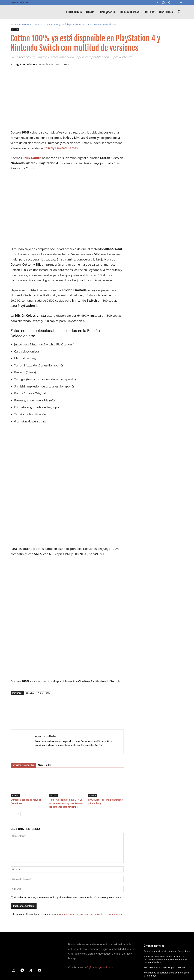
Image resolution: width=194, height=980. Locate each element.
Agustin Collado (25, 64)
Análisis (93, 746)
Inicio (13, 24)
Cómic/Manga (107, 12)
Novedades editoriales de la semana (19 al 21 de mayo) (167, 925)
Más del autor (44, 716)
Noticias (39, 24)
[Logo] (26, 12)
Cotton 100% (44, 644)
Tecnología (166, 12)
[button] (179, 12)
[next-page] (18, 764)
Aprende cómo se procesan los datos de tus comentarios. (91, 865)
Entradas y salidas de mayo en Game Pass (167, 902)
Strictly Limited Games (61, 148)
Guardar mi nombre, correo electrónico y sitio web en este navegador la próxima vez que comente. (68, 848)
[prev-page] (13, 764)
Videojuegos (74, 12)
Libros (90, 12)
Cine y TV (149, 12)
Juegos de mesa (130, 12)
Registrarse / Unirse (20, 2)
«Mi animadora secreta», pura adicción (165, 918)
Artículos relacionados (23, 716)
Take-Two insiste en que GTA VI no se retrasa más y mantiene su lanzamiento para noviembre (66, 754)
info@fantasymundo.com (99, 918)
